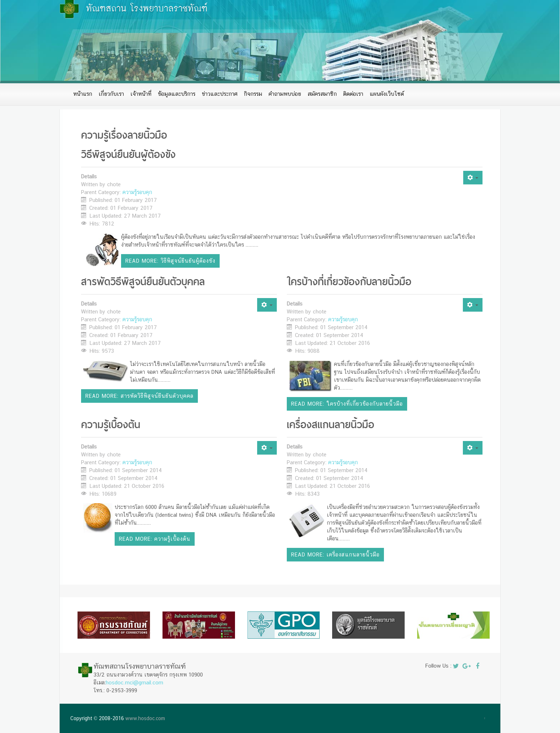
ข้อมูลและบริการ (177, 94)
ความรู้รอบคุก (137, 192)
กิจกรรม (253, 94)
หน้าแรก (83, 94)
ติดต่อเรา (353, 94)
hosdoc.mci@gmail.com (134, 682)
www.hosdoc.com (145, 718)
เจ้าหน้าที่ (141, 94)
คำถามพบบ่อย (285, 94)
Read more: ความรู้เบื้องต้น (155, 539)
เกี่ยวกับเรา (111, 94)
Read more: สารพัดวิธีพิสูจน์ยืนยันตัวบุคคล (139, 396)
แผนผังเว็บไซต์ (387, 94)
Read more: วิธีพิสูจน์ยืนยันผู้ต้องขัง (170, 261)
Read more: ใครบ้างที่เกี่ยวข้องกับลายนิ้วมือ (347, 404)
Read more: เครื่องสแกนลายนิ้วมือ (335, 554)
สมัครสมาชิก (322, 94)
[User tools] (473, 178)
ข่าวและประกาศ (220, 94)
